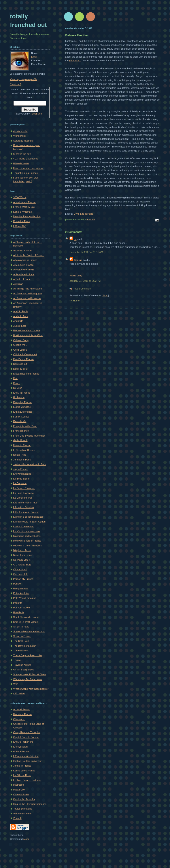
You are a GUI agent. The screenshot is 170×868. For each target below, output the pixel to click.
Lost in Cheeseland (24, 526)
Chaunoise (19, 719)
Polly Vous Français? (25, 598)
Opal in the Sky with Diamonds (30, 804)
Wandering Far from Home (28, 679)
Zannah (17, 818)
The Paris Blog (21, 651)
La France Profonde (24, 488)
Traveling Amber (22, 665)
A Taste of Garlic (22, 279)
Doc (15, 378)
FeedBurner (37, 114)
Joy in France (21, 469)
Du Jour (18, 388)
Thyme (17, 660)
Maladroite (19, 790)
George (78, 260)
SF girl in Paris (21, 627)
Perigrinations (21, 588)
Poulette (18, 603)
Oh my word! (20, 569)
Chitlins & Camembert (25, 354)
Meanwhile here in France (27, 541)
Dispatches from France (26, 374)
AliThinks (18, 284)
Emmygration (20, 747)
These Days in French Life (27, 655)
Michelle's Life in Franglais (27, 546)
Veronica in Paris (22, 814)
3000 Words (20, 197)
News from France (23, 555)
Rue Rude (19, 612)
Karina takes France (24, 771)
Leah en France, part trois (27, 780)
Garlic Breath (20, 440)
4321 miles (19, 693)
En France (19, 397)
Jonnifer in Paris (22, 460)
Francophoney (21, 431)
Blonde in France (23, 714)
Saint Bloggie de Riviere (26, 617)
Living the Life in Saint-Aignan (29, 522)
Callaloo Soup (21, 340)
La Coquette (20, 483)
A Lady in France (22, 250)
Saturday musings (23, 141)
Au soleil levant (21, 709)
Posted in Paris (21, 221)
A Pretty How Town (24, 270)
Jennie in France (22, 766)
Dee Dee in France (24, 359)
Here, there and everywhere (28, 168)
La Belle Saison (22, 479)
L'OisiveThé (20, 226)
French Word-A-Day (24, 207)
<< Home (75, 301)
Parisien (18, 584)
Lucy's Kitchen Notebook (27, 531)
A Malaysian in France (25, 260)
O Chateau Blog (22, 565)
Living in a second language (28, 517)
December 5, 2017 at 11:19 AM (86, 252)
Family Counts (21, 417)
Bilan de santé (21, 163)
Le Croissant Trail (23, 498)
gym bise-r (75, 60)
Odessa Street (21, 794)
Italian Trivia (20, 455)
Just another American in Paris (30, 464)
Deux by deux (21, 369)
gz (75, 239)
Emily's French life (23, 742)
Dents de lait (20, 364)
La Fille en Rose (22, 775)
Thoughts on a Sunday (25, 173)
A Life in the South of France (29, 255)
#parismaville (20, 131)
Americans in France (24, 202)
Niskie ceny (76, 276)
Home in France (22, 445)
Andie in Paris (21, 316)
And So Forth (20, 311)
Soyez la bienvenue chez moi (29, 631)
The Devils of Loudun (25, 646)
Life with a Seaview (24, 507)
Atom (105, 295)
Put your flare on (22, 608)
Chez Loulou (20, 350)
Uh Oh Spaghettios (24, 670)
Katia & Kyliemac (23, 212)
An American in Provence (27, 298)
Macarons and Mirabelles (27, 536)
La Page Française (24, 493)
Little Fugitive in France (26, 512)
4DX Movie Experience (26, 159)
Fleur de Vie (20, 421)
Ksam (34, 57)
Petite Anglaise (21, 593)
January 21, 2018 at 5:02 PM (85, 281)
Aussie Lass (20, 326)
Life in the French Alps (25, 503)
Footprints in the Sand (25, 426)
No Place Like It (22, 560)
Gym (76, 214)
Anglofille (18, 321)
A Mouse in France (23, 265)
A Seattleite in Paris (24, 274)
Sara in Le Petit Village (26, 622)
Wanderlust (19, 136)
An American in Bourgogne (28, 293)
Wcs (16, 684)
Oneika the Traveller (24, 799)
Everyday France (23, 402)
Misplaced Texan (22, 550)
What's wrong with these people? (31, 689)
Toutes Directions (23, 809)
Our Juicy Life (21, 574)
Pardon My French (23, 579)
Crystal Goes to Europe (26, 737)
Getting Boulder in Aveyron (28, 761)
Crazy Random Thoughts (27, 732)
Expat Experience (23, 412)
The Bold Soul (21, 641)
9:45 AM (91, 219)
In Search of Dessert (24, 450)
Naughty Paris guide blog (27, 216)
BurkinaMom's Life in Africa (28, 335)
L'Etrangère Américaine (26, 756)
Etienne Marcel (21, 751)
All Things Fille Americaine (27, 289)
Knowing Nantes (22, 474)
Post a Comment (82, 289)
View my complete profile (24, 79)
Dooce (17, 383)
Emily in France (22, 393)
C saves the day (22, 154)
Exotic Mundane (22, 407)
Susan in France (22, 636)
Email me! (15, 84)
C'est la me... (20, 345)
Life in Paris (87, 214)
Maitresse (19, 785)
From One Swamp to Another (29, 436)
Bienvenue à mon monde (27, 330)
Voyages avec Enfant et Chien (30, 674)
